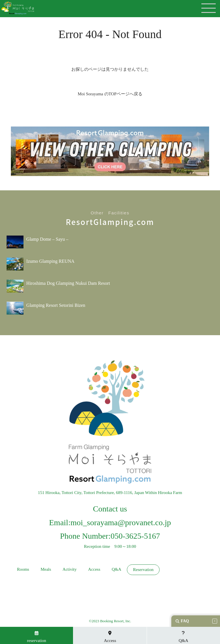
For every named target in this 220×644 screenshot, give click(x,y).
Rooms (23, 569)
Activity (69, 569)
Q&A (116, 569)
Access (94, 569)
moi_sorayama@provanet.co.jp (121, 522)
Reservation (143, 570)
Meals (46, 569)
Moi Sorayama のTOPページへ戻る (110, 94)
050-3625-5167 (135, 536)
